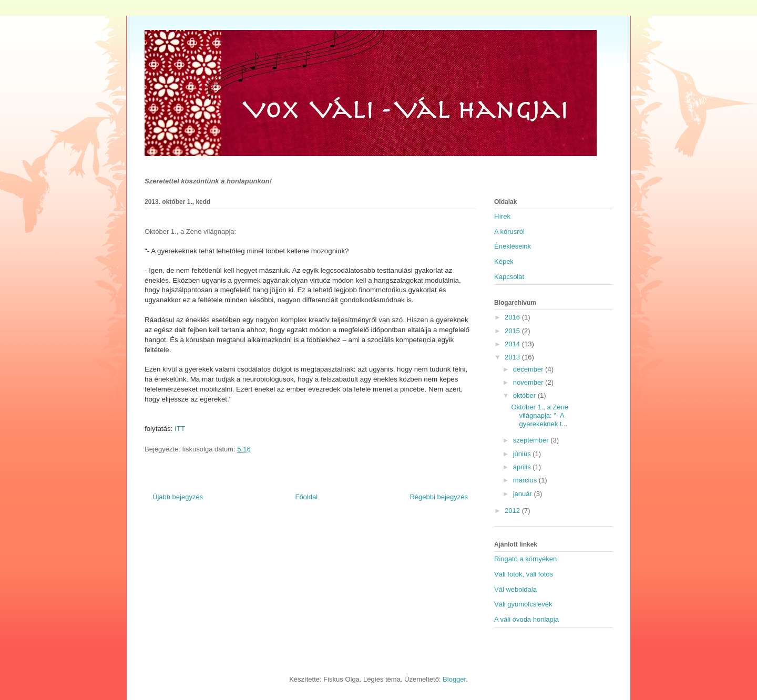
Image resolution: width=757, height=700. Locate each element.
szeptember (532, 440)
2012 (513, 511)
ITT (181, 429)
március (526, 480)
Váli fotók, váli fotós (524, 574)
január (524, 494)
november (529, 382)
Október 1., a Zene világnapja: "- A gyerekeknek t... (539, 415)
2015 (513, 331)
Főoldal (306, 497)
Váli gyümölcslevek (523, 604)
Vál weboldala (515, 589)
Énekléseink (513, 246)
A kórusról (509, 231)
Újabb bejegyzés (178, 497)
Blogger (454, 679)
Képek (504, 261)
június (523, 454)
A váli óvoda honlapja (526, 619)
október (525, 395)
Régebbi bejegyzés (439, 497)
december (529, 369)
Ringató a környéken (525, 559)
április (523, 467)
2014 (513, 344)
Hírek (502, 216)
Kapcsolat (509, 277)
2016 (513, 317)
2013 (513, 357)
